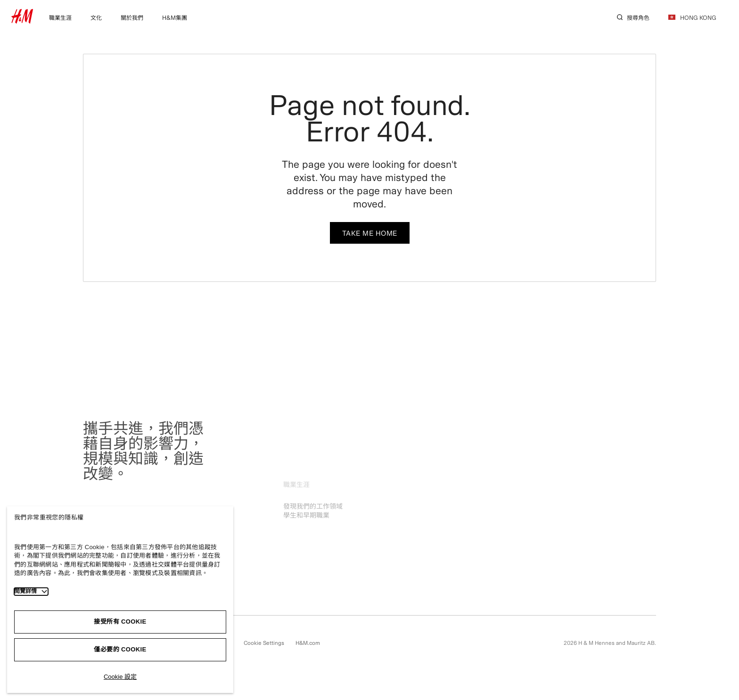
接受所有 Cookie (120, 622)
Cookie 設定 (120, 677)
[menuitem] (60, 17)
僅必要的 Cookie (120, 649)
